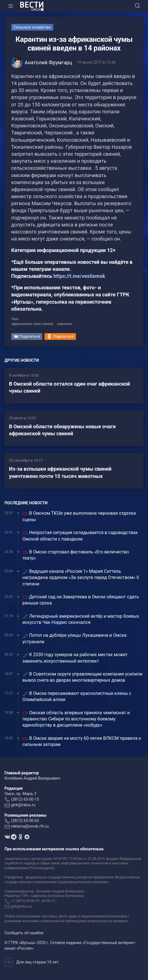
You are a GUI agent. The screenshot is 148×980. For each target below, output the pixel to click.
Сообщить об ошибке (24, 933)
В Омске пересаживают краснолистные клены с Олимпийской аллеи (77, 696)
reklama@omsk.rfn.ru (30, 826)
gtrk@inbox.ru (23, 805)
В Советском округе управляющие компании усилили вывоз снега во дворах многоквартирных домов (82, 677)
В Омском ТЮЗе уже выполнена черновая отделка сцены (79, 516)
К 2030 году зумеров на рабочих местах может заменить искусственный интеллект (75, 658)
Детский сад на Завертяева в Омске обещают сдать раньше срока (81, 600)
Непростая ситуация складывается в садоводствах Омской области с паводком (80, 536)
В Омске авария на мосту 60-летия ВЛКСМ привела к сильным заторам (82, 741)
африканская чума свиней (32, 324)
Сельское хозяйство (32, 27)
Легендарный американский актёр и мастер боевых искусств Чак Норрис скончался (81, 619)
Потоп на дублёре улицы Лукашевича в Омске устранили (75, 638)
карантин (65, 324)
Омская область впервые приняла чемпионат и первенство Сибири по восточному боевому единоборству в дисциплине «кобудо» (76, 719)
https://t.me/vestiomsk (79, 276)
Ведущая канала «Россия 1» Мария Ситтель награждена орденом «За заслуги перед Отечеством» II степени (81, 578)
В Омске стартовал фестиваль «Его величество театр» (76, 555)
